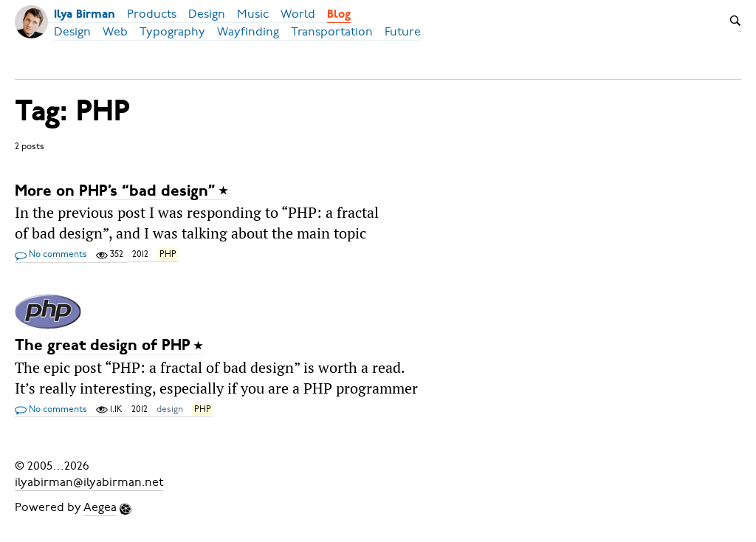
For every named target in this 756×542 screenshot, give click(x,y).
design (170, 409)
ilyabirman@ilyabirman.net (89, 482)
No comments (51, 255)
